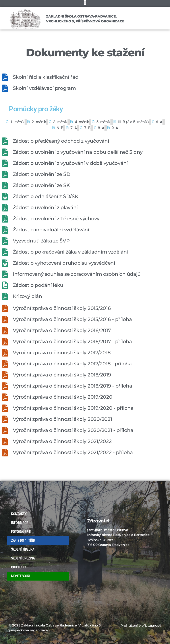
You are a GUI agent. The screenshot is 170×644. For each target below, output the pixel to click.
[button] (85, 3)
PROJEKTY (19, 567)
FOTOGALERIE (22, 532)
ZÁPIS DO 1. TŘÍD (23, 541)
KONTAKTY (19, 514)
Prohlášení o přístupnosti (141, 625)
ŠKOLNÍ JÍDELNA (23, 549)
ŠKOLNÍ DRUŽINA (23, 558)
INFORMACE (21, 523)
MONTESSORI (20, 576)
